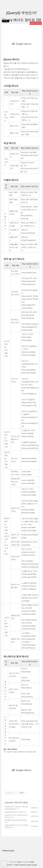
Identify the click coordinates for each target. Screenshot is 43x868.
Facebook (22, 865)
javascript (9, 802)
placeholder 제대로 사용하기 (14, 812)
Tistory (19, 862)
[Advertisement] (21, 44)
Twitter (17, 865)
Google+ (35, 865)
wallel (32, 862)
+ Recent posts (8, 851)
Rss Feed (9, 865)
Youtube (29, 865)
